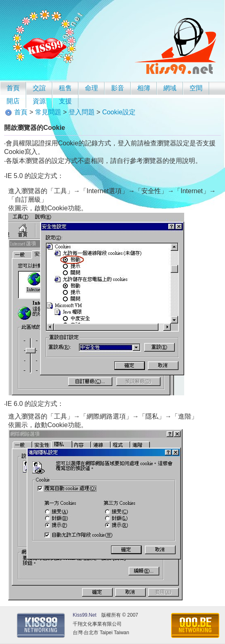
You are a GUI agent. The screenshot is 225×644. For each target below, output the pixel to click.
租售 (65, 88)
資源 (39, 101)
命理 (91, 88)
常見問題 (48, 112)
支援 (65, 101)
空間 (196, 88)
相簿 (144, 88)
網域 (170, 88)
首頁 (13, 88)
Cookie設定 (119, 112)
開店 (13, 101)
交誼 (39, 88)
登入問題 (82, 112)
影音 (118, 88)
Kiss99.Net (85, 615)
